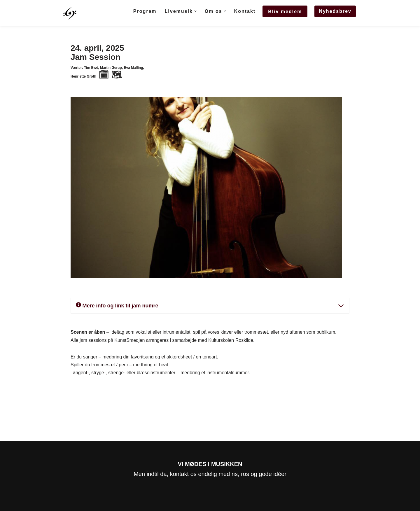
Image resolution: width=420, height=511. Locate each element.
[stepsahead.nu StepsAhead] (70, 13)
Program (145, 11)
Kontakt (245, 11)
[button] (195, 11)
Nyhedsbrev (335, 11)
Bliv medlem (285, 12)
